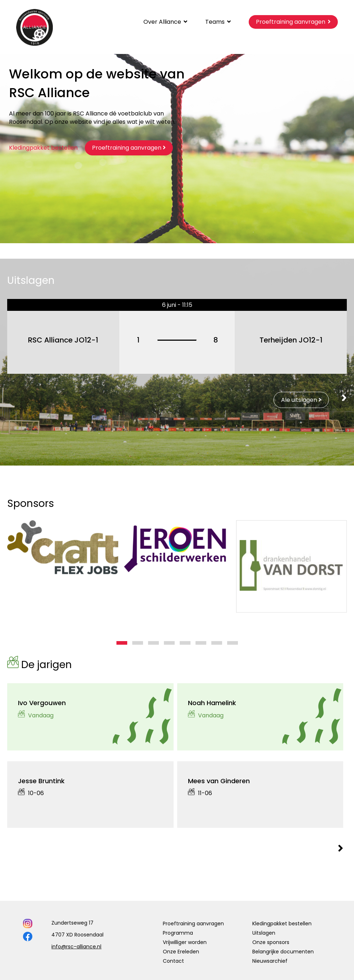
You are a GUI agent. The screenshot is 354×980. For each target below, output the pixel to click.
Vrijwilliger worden (185, 942)
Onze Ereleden (181, 952)
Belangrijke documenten (283, 952)
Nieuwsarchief (270, 961)
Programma (178, 933)
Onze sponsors (271, 942)
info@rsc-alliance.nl (76, 947)
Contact (173, 961)
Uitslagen (264, 933)
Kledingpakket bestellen (43, 148)
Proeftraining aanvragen (193, 924)
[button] (122, 643)
